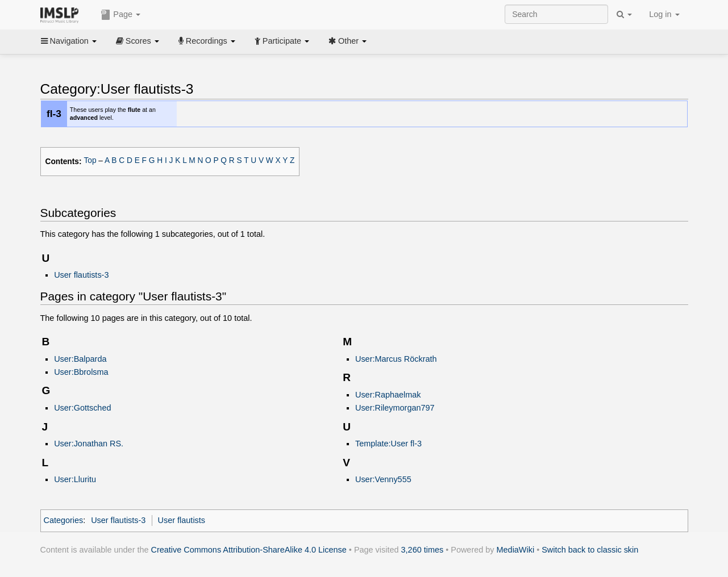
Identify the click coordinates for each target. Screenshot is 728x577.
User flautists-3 (81, 275)
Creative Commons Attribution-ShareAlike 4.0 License (249, 550)
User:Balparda (80, 359)
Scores (138, 41)
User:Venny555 (383, 479)
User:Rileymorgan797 (395, 408)
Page (120, 15)
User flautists (182, 520)
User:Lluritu (75, 479)
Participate (282, 41)
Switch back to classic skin (590, 550)
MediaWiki (516, 550)
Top (90, 160)
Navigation (69, 41)
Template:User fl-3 (388, 444)
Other (348, 41)
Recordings (207, 41)
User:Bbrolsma (81, 372)
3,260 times (423, 550)
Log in (664, 14)
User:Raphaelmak (388, 395)
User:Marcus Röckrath (396, 359)
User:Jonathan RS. (89, 444)
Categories (64, 520)
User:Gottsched (82, 408)
